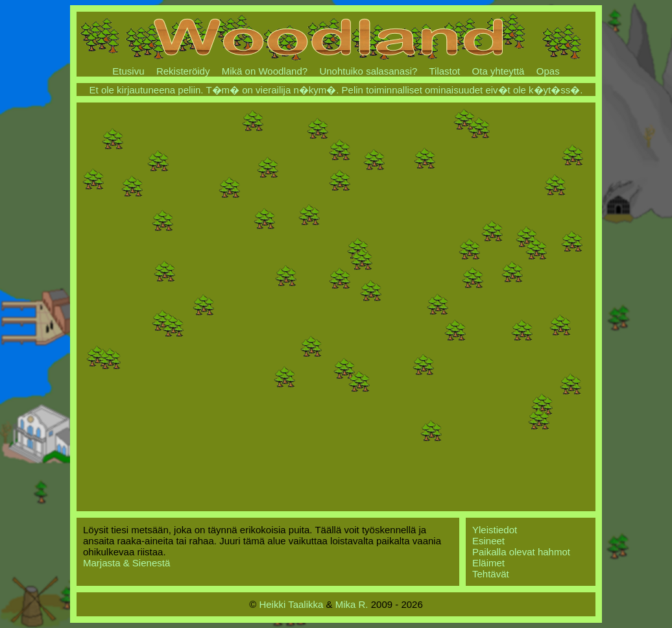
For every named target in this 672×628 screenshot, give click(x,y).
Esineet (488, 541)
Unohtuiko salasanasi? (368, 71)
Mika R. (352, 604)
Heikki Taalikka (291, 604)
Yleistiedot (495, 530)
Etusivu (128, 71)
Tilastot (444, 71)
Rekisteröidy (183, 71)
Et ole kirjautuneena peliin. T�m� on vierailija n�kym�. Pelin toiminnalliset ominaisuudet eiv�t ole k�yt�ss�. (336, 90)
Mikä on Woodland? (265, 71)
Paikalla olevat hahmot (521, 552)
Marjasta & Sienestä (126, 563)
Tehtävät (491, 574)
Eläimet (488, 563)
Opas (548, 71)
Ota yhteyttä (498, 71)
